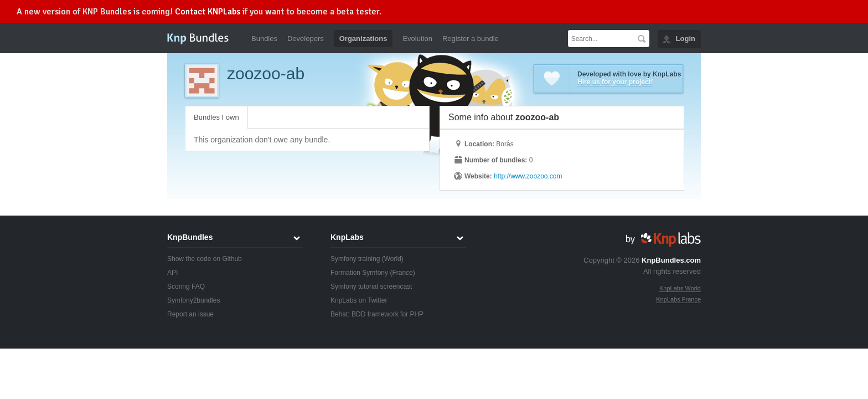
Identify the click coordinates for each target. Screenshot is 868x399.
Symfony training (355, 259)
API (172, 273)
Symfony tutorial (354, 287)
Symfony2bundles (193, 300)
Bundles (264, 39)
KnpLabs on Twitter (359, 300)
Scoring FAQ (186, 287)
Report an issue (190, 314)
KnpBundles (190, 237)
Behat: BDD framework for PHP (377, 314)
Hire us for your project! (615, 82)
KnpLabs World (680, 288)
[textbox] (601, 39)
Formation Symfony (359, 273)
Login (686, 39)
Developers (306, 39)
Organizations (363, 39)
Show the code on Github (205, 259)
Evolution (417, 39)
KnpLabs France (678, 299)
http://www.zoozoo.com (528, 176)
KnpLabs (347, 237)
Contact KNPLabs (208, 12)
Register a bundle (471, 39)
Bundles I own (216, 117)
